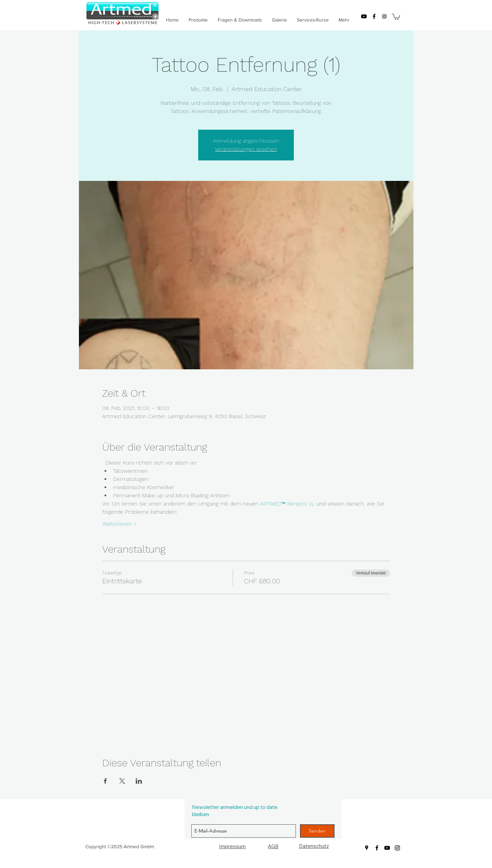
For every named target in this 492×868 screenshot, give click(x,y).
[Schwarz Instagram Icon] (397, 848)
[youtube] (364, 16)
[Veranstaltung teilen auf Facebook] (105, 781)
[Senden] (317, 831)
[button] (396, 16)
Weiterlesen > (119, 524)
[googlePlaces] (384, 16)
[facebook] (374, 16)
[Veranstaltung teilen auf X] (122, 781)
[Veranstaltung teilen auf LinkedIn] (139, 781)
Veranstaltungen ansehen (246, 149)
